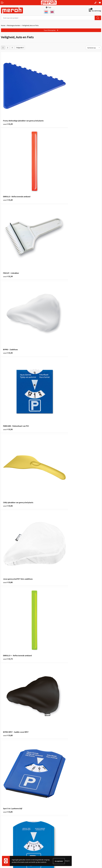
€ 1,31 (58, 701)
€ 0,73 (58, 285)
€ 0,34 (8, 166)
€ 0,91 (8, 582)
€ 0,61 (58, 582)
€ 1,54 (8, 760)
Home (3, 25)
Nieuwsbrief (56, 785)
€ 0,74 (8, 522)
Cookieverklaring (58, 825)
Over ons (55, 782)
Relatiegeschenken (14, 25)
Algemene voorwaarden (60, 818)
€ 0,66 (8, 285)
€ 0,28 (58, 107)
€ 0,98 (58, 463)
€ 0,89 (8, 404)
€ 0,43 (58, 166)
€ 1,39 (58, 641)
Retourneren (5, 821)
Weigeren (67, 861)
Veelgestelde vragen (59, 788)
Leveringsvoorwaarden (60, 821)
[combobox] (48, 18)
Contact (4, 818)
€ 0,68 (8, 344)
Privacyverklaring (58, 828)
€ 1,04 (8, 701)
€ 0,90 (58, 522)
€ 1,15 (8, 463)
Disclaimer (56, 831)
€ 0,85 (58, 344)
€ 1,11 (8, 641)
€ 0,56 (8, 225)
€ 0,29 (8, 107)
